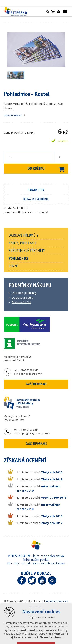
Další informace (36, 384)
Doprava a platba (22, 298)
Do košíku (36, 169)
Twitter (32, 580)
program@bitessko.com (36, 433)
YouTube (42, 580)
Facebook (22, 580)
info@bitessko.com (57, 601)
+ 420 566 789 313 (29, 370)
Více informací (13, 115)
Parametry (36, 190)
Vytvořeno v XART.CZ (36, 612)
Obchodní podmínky (24, 293)
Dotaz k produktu (36, 199)
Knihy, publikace (23, 243)
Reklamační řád (21, 302)
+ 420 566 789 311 (29, 430)
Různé (14, 266)
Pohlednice (19, 259)
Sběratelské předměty (27, 251)
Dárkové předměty (24, 235)
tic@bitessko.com (32, 374)
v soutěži (39, 472)
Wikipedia (52, 580)
